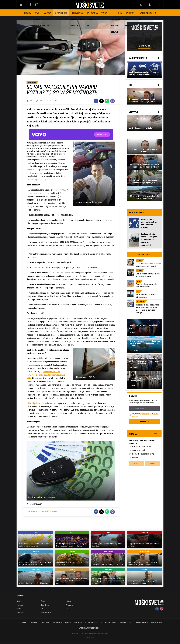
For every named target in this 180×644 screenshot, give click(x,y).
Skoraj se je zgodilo (139, 450)
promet (55, 511)
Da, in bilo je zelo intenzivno (142, 447)
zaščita (48, 511)
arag (28, 511)
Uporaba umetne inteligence (90, 628)
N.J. (31, 101)
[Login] (141, 5)
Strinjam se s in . (145, 415)
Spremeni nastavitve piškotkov (86, 623)
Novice (28, 13)
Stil (120, 13)
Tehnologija (77, 13)
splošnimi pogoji (146, 414)
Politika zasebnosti (109, 623)
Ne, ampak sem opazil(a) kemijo (143, 454)
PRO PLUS (46, 623)
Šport (37, 13)
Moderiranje (57, 623)
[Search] (159, 5)
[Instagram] (37, 5)
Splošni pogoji (126, 623)
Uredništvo (35, 623)
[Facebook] (30, 5)
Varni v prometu (148, 13)
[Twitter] (101, 101)
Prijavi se (144, 422)
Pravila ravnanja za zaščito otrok (148, 623)
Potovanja (92, 13)
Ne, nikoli (135, 458)
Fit (113, 13)
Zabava (48, 13)
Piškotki (68, 623)
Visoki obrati (61, 13)
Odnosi (105, 13)
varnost (34, 511)
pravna (41, 511)
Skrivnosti (131, 13)
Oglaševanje (23, 623)
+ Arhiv (155, 434)
